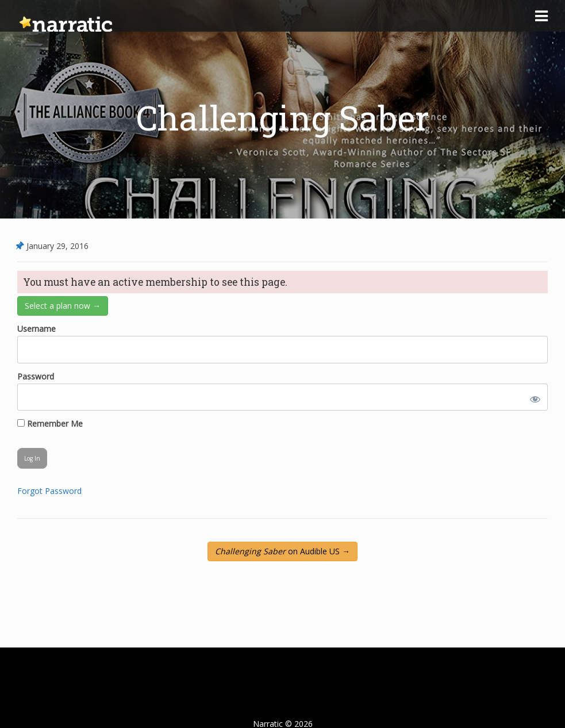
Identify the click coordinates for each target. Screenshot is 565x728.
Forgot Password (49, 491)
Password (36, 376)
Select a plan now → (63, 306)
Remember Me (50, 424)
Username (36, 329)
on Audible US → (282, 551)
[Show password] (533, 397)
